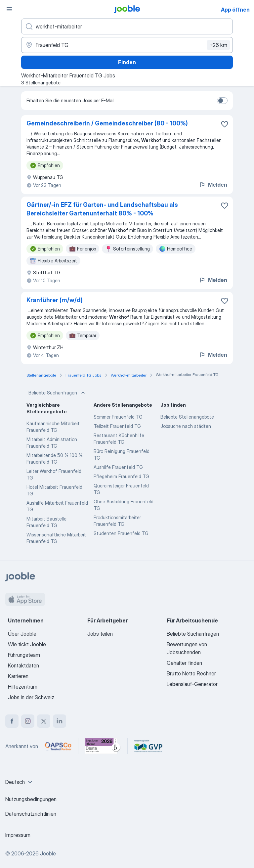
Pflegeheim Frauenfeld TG (121, 476)
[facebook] (12, 721)
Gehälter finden (184, 663)
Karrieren (18, 676)
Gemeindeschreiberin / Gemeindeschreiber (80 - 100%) (107, 123)
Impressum (18, 835)
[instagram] (28, 721)
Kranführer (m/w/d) (55, 300)
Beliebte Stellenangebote (187, 417)
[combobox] (20, 782)
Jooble (48, 853)
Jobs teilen (100, 634)
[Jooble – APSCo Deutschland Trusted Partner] (58, 746)
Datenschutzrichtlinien (31, 814)
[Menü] (9, 9)
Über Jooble (22, 634)
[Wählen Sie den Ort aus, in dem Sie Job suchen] (127, 45)
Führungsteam (24, 655)
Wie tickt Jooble (27, 644)
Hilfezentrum (23, 687)
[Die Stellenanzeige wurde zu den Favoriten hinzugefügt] (225, 124)
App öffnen (235, 10)
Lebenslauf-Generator (192, 684)
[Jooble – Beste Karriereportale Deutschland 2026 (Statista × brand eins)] (103, 746)
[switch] (222, 101)
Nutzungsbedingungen (31, 799)
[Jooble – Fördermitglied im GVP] (148, 746)
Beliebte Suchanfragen (57, 393)
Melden (213, 185)
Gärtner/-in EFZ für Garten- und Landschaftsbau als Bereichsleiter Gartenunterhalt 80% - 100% (102, 209)
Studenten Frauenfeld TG (121, 533)
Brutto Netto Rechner (191, 673)
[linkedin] (60, 721)
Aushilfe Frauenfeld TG (118, 467)
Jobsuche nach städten (186, 426)
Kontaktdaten (23, 665)
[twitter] (44, 721)
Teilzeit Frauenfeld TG (117, 426)
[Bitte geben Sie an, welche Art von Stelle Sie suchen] (127, 26)
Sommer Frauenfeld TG (118, 417)
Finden (127, 62)
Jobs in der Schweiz (31, 697)
